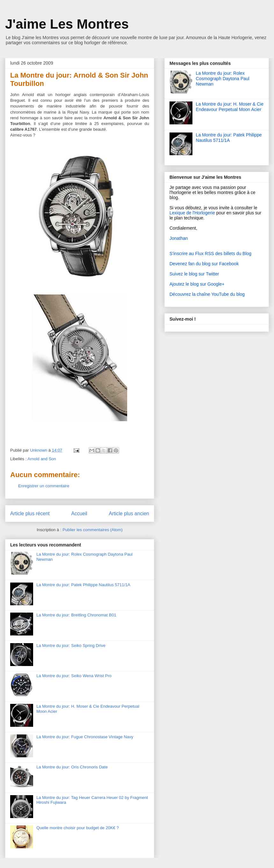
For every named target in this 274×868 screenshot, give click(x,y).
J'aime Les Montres (67, 24)
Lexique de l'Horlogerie (192, 213)
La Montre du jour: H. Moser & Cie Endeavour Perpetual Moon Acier (230, 107)
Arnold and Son (42, 459)
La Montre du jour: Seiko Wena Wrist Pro (74, 676)
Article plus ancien (129, 514)
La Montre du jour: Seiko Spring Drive (71, 646)
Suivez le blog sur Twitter (194, 274)
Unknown (39, 450)
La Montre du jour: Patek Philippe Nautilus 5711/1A (83, 585)
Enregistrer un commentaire (44, 486)
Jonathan (179, 238)
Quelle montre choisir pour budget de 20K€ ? (78, 828)
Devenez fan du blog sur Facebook (204, 264)
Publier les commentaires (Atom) (93, 530)
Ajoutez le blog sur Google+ (197, 284)
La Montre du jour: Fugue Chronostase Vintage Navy (85, 737)
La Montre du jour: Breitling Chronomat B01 (76, 615)
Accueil (79, 514)
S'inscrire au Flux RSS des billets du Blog (210, 253)
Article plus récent (30, 514)
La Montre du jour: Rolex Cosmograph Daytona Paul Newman (223, 79)
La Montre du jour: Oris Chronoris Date (72, 767)
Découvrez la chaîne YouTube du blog (207, 294)
